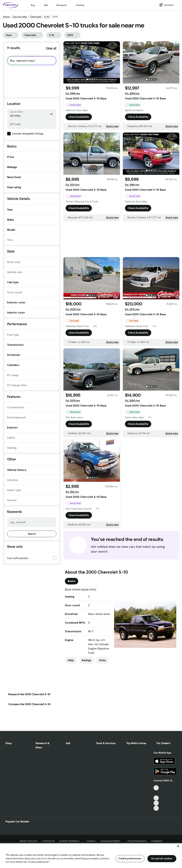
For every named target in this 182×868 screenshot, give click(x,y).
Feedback (157, 841)
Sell (46, 5)
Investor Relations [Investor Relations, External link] (71, 841)
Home (6, 17)
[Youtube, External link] (156, 798)
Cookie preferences (130, 858)
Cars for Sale (20, 17)
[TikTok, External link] (156, 788)
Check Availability (79, 117)
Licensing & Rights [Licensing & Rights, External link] (112, 841)
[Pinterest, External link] (156, 808)
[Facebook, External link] (156, 793)
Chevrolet (36, 17)
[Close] (178, 846)
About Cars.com (29, 841)
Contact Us (48, 841)
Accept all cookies (162, 858)
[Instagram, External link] (156, 803)
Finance (80, 5)
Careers (91, 841)
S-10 (47, 17)
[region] (91, 855)
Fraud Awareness (137, 841)
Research (62, 5)
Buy (33, 5)
